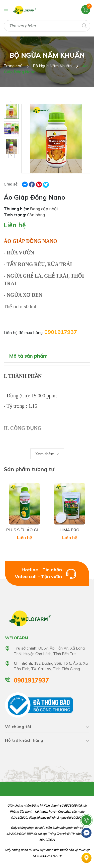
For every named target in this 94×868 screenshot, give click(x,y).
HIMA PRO (70, 530)
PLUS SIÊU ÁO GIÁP (25, 530)
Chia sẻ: (11, 184)
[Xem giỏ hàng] (86, 9)
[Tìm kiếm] (84, 25)
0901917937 (61, 332)
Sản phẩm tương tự (29, 469)
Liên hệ (15, 225)
